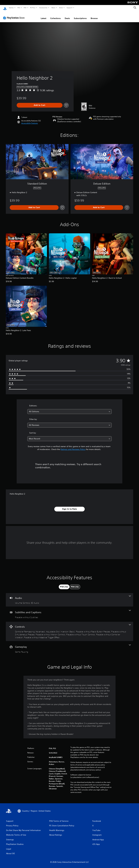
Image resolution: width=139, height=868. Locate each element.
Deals (67, 16)
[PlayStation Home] (5, 8)
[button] (30, 121)
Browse (94, 16)
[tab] (64, 584)
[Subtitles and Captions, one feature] (69, 612)
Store (61, 8)
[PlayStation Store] (14, 15)
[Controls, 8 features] (69, 629)
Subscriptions (80, 16)
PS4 (25, 8)
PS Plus (33, 8)
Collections (55, 16)
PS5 (19, 8)
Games (11, 8)
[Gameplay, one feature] (69, 646)
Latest (43, 16)
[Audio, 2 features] (69, 597)
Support (69, 8)
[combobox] (69, 409)
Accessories (43, 8)
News (53, 8)
